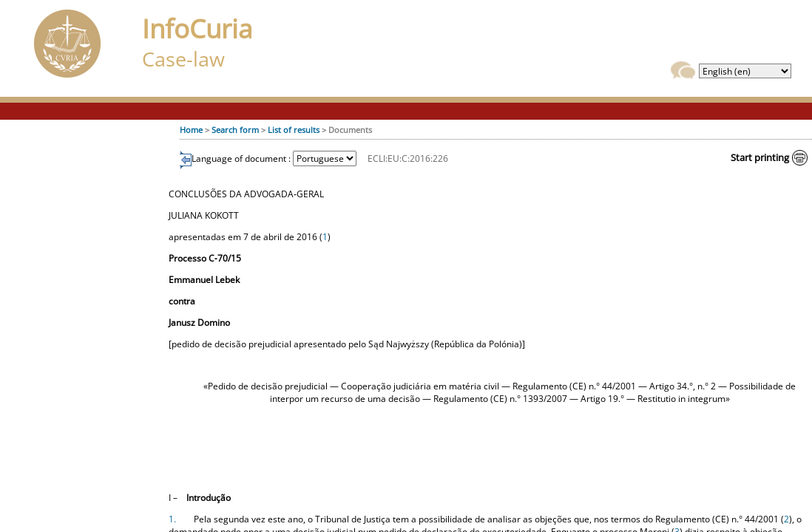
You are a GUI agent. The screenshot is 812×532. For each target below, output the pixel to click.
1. (172, 519)
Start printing (760, 157)
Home (191, 130)
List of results (294, 130)
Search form (235, 130)
